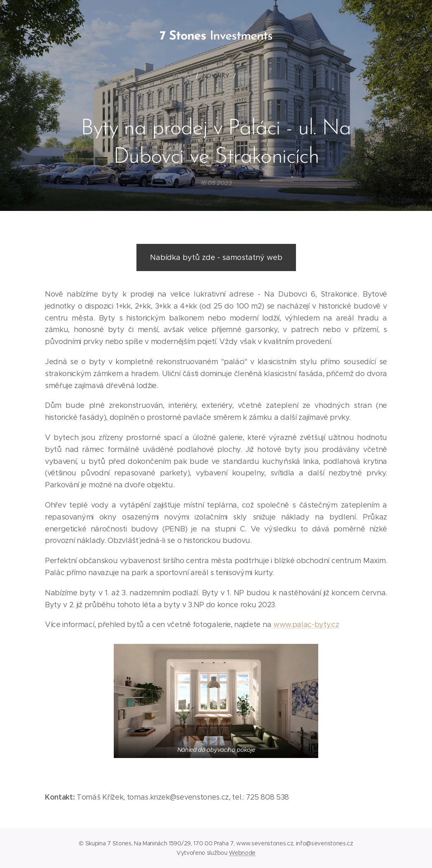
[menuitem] (186, 76)
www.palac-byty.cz (306, 625)
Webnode (242, 853)
